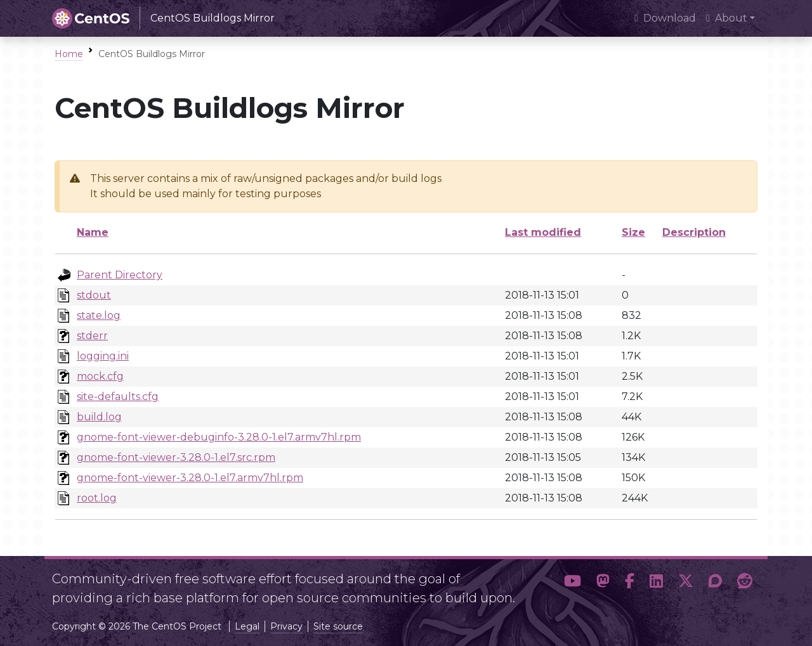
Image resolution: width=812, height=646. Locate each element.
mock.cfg (100, 376)
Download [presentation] (665, 18)
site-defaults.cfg (118, 397)
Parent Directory (120, 275)
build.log (99, 417)
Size (633, 232)
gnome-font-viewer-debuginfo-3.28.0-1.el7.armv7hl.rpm (219, 437)
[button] (573, 583)
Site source (338, 626)
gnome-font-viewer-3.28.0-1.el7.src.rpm (176, 457)
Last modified (543, 232)
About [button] (727, 18)
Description (694, 232)
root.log (97, 498)
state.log (99, 315)
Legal (247, 626)
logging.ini (103, 356)
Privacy (286, 626)
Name (93, 232)
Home (69, 54)
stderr (92, 336)
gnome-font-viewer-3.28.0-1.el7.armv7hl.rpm (190, 478)
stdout (94, 295)
